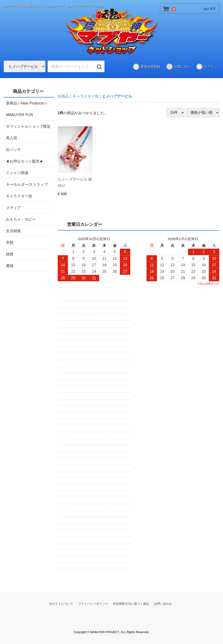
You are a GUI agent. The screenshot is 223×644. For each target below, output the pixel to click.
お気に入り (178, 67)
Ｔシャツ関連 (17, 173)
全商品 (63, 96)
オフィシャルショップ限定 (28, 126)
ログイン (206, 67)
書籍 (10, 265)
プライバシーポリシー (93, 603)
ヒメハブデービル (117, 96)
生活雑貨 (13, 231)
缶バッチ (13, 149)
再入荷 (12, 138)
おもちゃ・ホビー (21, 219)
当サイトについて (61, 603)
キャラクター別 (19, 196)
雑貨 (10, 254)
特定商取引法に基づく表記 (131, 603)
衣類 (10, 242)
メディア (13, 207)
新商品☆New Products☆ (27, 103)
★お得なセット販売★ (25, 161)
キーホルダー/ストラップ (27, 184)
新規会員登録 (146, 67)
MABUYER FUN (19, 115)
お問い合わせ (163, 603)
